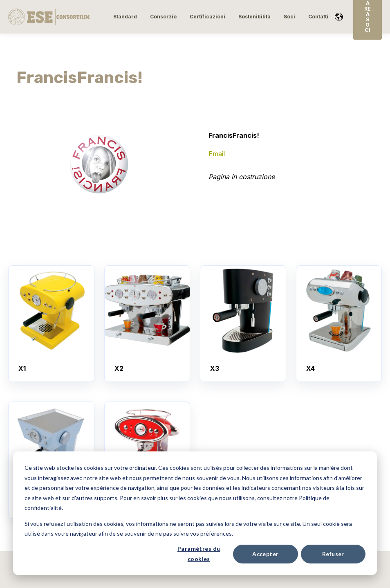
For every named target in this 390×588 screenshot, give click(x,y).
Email (217, 154)
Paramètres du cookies (199, 554)
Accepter (265, 554)
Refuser (333, 554)
